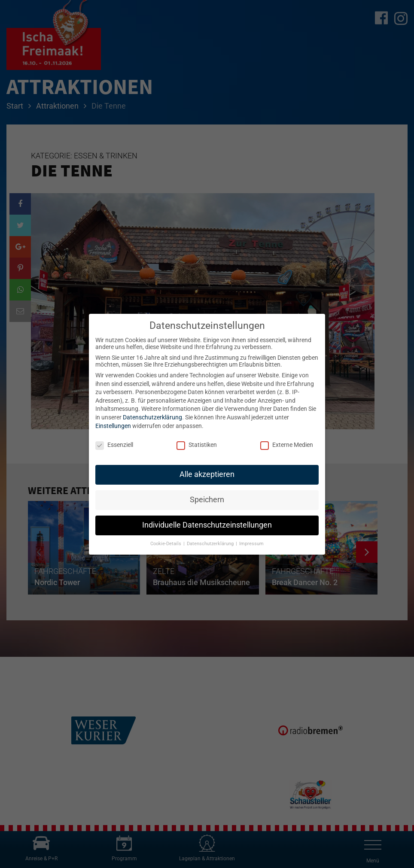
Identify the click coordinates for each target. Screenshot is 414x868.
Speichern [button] (207, 500)
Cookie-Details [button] (166, 544)
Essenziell (114, 445)
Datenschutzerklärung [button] (211, 544)
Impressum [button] (251, 544)
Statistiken (197, 445)
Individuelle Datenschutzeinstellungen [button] (207, 525)
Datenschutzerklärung (152, 417)
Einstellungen (113, 426)
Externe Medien (287, 445)
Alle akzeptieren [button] (207, 474)
